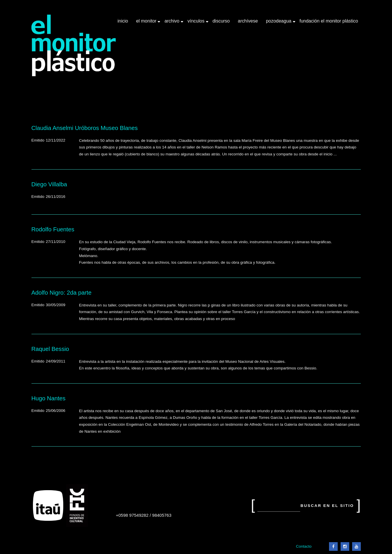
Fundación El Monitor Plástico (329, 21)
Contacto (304, 546)
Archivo (172, 23)
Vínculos (197, 23)
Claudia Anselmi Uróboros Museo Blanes (85, 128)
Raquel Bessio (50, 349)
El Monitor (147, 23)
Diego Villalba (49, 184)
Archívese (248, 21)
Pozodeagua (279, 23)
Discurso (221, 21)
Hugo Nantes (49, 398)
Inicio (123, 21)
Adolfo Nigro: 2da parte (62, 293)
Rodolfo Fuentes (53, 229)
